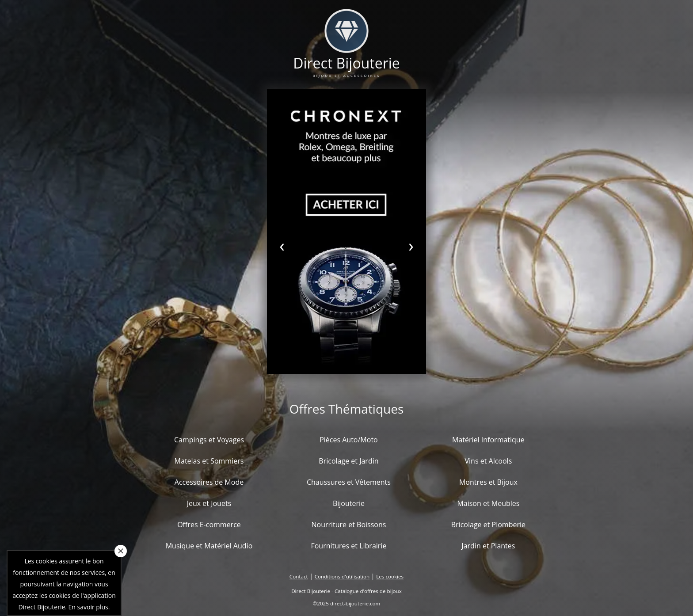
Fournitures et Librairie (348, 546)
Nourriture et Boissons (348, 525)
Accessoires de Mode (209, 482)
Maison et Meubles (488, 503)
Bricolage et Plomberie (488, 525)
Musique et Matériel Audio (209, 546)
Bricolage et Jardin (348, 461)
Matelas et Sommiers (209, 461)
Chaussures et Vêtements (349, 482)
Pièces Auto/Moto (349, 440)
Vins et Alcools (489, 461)
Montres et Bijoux (488, 482)
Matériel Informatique (488, 440)
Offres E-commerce (209, 525)
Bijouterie (349, 503)
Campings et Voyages (209, 440)
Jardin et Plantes (488, 546)
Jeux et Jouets (209, 503)
